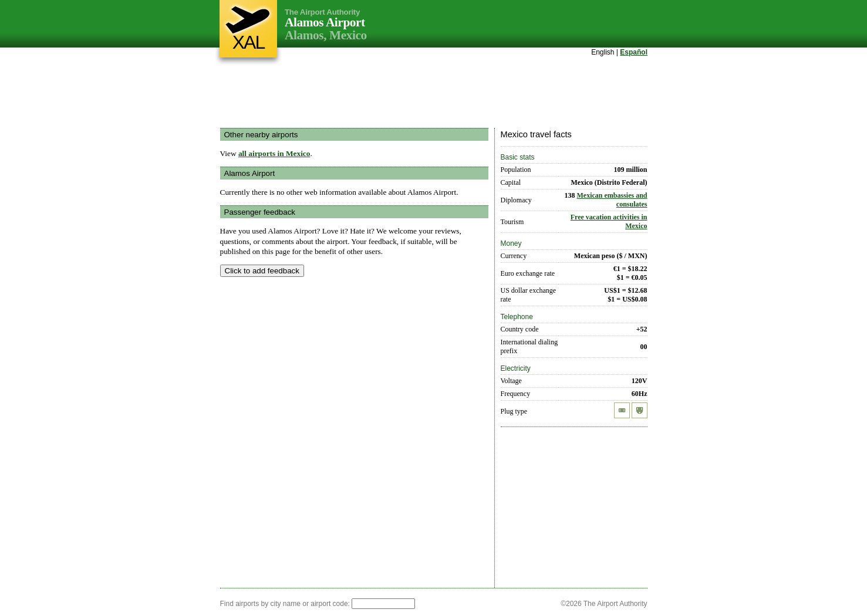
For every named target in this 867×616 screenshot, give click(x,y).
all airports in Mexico (274, 153)
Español (634, 52)
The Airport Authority (322, 12)
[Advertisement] (434, 93)
